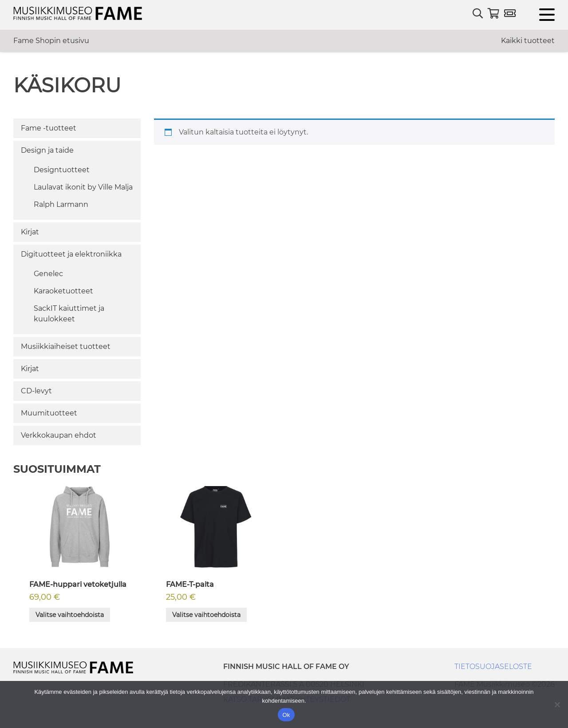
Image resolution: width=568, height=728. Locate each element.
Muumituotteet (49, 413)
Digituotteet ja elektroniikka (71, 254)
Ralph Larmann (61, 204)
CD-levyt (36, 391)
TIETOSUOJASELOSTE (493, 667)
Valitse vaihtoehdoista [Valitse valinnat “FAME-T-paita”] (206, 615)
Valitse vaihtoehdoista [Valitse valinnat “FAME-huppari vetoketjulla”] (70, 615)
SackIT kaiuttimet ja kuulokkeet (69, 314)
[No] (557, 704)
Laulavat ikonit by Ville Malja (83, 187)
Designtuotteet (62, 170)
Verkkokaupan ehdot (59, 435)
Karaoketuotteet (63, 291)
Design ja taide (47, 150)
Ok (286, 715)
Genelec (48, 274)
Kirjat (30, 232)
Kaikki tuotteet (528, 41)
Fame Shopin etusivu (51, 41)
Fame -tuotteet (49, 128)
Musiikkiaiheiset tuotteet (66, 346)
